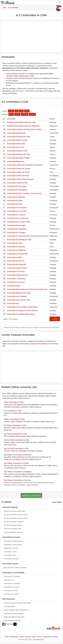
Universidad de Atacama (16, 197)
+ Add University (55, 319)
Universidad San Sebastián (17, 296)
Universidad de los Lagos (16, 225)
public (11, 114)
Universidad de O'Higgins (16, 233)
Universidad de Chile (14, 204)
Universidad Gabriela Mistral (17, 275)
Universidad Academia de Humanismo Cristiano (24, 129)
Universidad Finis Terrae (16, 272)
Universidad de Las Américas (17, 218)
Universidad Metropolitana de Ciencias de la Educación (27, 289)
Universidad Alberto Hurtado (17, 140)
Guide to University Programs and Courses (17, 603)
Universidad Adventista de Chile (18, 137)
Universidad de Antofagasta (17, 190)
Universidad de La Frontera (17, 211)
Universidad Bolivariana (16, 162)
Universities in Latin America (13, 545)
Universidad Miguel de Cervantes (19, 293)
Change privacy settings (50, 637)
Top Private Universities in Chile (15, 434)
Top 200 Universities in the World (14, 511)
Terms (34, 637)
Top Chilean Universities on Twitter (16, 463)
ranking (11, 111)
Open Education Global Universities (15, 568)
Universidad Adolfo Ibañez (16, 133)
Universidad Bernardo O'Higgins (19, 158)
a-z (17, 111)
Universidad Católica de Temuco (19, 169)
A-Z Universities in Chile (13, 411)
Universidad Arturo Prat (15, 147)
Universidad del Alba (14, 257)
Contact (21, 637)
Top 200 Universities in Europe (14, 522)
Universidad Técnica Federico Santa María (22, 307)
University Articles (9, 606)
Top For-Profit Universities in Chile (16, 449)
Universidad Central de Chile (17, 183)
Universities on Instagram (12, 584)
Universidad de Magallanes (17, 229)
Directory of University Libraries (14, 614)
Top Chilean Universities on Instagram (18, 472)
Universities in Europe (11, 548)
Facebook (8, 624)
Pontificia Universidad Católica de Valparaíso (23, 126)
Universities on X (9, 580)
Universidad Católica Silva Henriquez (20, 179)
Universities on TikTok (11, 591)
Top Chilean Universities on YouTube (17, 480)
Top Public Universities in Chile (15, 425)
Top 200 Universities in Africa (13, 525)
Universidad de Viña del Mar (17, 254)
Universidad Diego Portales (17, 268)
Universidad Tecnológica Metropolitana (21, 314)
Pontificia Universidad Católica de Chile (21, 122)
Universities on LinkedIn (11, 594)
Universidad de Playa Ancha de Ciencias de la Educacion (28, 236)
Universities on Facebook (12, 576)
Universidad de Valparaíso (16, 250)
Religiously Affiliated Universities (14, 617)
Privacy (39, 637)
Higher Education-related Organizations (16, 610)
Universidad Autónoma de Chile (18, 154)
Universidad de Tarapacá (16, 247)
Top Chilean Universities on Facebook (18, 455)
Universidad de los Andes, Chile (18, 222)
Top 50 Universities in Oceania (13, 532)
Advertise (28, 637)
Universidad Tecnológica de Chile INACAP (22, 311)
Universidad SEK (13, 304)
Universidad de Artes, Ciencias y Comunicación (24, 193)
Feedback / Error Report (31, 495)
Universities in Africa (10, 552)
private (17, 114)
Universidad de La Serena (16, 215)
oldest (27, 111)
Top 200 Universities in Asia (13, 529)
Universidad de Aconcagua (17, 186)
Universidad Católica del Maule (18, 172)
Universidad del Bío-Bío (16, 261)
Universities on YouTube (11, 587)
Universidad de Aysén (15, 200)
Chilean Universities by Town (14, 419)
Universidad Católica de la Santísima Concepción (25, 165)
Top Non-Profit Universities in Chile (16, 440)
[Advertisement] (31, 37)
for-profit (32, 114)
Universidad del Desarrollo (16, 264)
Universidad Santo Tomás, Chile (19, 300)
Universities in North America (13, 541)
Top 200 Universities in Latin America (16, 518)
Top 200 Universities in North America (16, 515)
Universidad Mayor (14, 286)
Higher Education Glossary (12, 620)
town (21, 111)
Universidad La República (16, 279)
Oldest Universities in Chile (14, 402)
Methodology (14, 637)
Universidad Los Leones (16, 282)
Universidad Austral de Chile (17, 151)
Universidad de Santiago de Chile (19, 240)
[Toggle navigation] (60, 2)
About (7, 637)
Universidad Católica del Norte (18, 176)
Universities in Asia (10, 555)
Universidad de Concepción (17, 208)
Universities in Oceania (11, 559)
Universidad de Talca (14, 243)
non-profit (24, 114)
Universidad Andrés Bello (16, 144)
